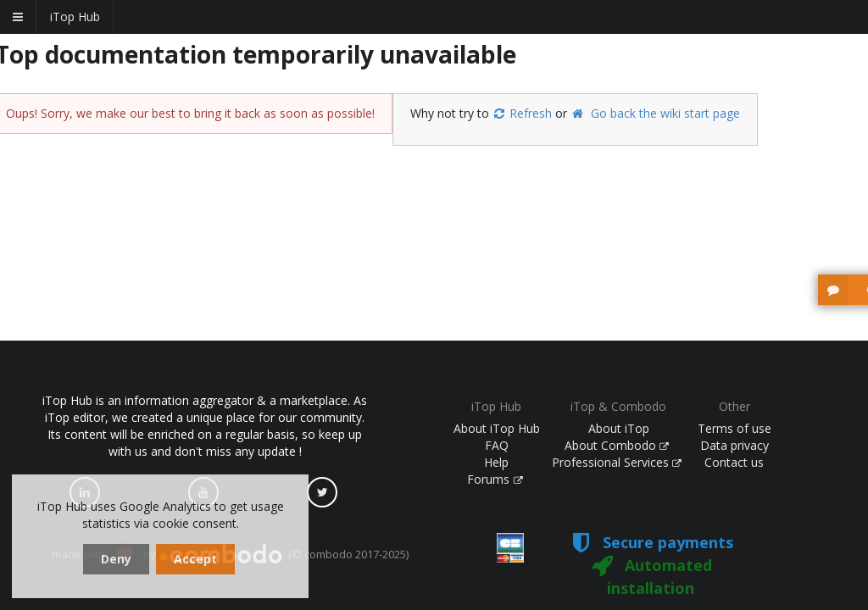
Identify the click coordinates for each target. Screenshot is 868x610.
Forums (495, 479)
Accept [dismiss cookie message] (195, 559)
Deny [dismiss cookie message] (116, 559)
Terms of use (734, 428)
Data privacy (734, 445)
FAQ (497, 445)
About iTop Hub (497, 428)
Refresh (522, 113)
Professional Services (617, 462)
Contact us (734, 462)
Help (496, 462)
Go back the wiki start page (655, 113)
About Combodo (617, 445)
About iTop (619, 428)
